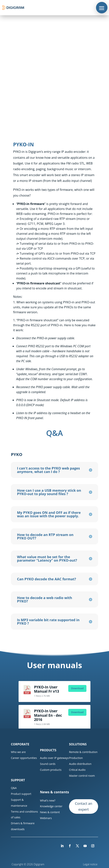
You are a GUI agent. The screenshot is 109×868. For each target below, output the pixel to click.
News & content (50, 812)
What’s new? (48, 800)
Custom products (51, 770)
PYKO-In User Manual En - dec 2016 (48, 715)
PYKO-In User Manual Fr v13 (47, 689)
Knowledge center (51, 806)
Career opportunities (24, 758)
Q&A (14, 788)
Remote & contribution (83, 752)
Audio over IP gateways (54, 758)
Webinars (46, 818)
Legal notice (91, 864)
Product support (21, 794)
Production (76, 758)
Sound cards (48, 764)
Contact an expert (84, 806)
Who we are (18, 752)
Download (77, 688)
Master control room (82, 776)
